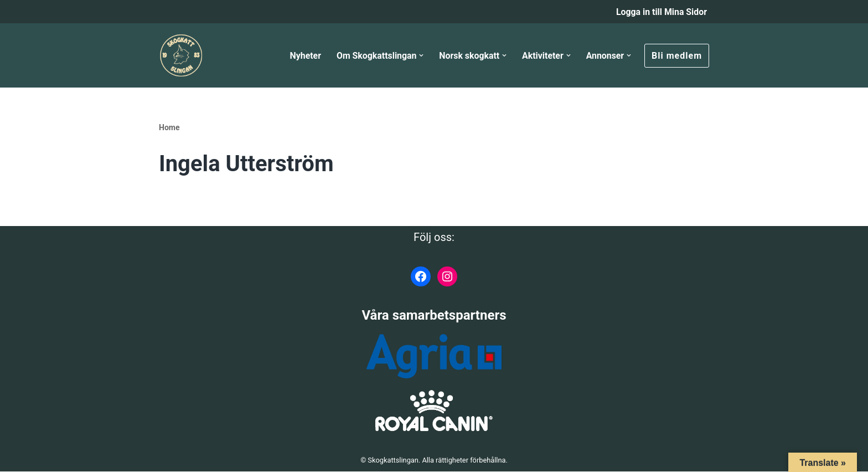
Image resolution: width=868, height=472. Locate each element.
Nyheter (303, 56)
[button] (420, 56)
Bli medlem (677, 56)
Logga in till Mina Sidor (661, 12)
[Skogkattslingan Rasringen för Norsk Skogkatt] (181, 56)
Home (169, 128)
